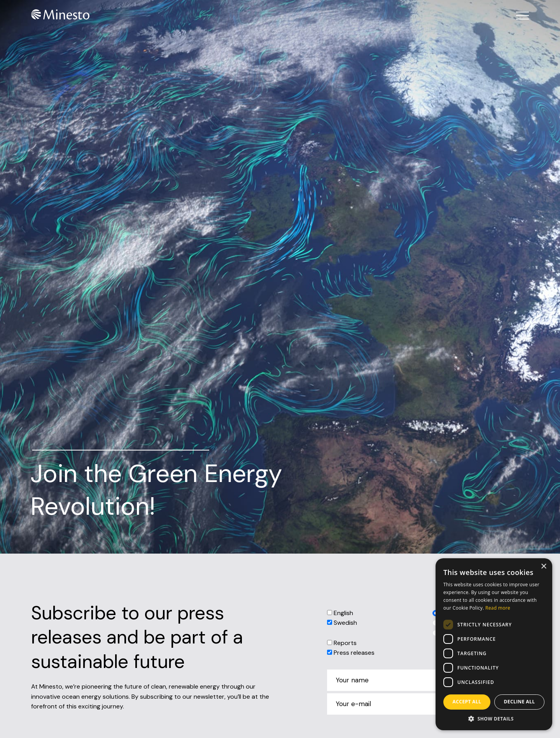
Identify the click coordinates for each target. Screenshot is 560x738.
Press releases (354, 653)
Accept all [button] (467, 702)
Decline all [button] (520, 702)
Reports (345, 643)
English (343, 613)
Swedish (345, 623)
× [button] (543, 567)
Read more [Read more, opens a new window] (498, 608)
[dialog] (494, 644)
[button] (494, 719)
